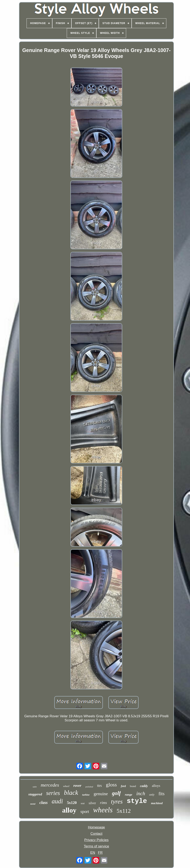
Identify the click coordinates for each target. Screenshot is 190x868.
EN (93, 853)
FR (100, 853)
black (71, 793)
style (137, 801)
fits (162, 794)
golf (117, 793)
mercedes (50, 785)
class (43, 803)
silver (92, 803)
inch (141, 793)
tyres (117, 801)
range (129, 795)
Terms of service (97, 846)
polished (89, 787)
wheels (103, 810)
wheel (66, 786)
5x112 (124, 811)
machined (157, 803)
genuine (101, 794)
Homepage (96, 827)
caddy (144, 786)
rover (77, 786)
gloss (111, 785)
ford (123, 786)
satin (35, 787)
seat (83, 803)
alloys (156, 786)
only (152, 795)
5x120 (72, 803)
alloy (69, 810)
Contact (96, 834)
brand (133, 786)
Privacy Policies (96, 840)
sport (85, 812)
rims (103, 803)
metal (33, 804)
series (53, 793)
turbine (86, 795)
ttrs (99, 786)
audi (57, 801)
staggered (35, 794)
